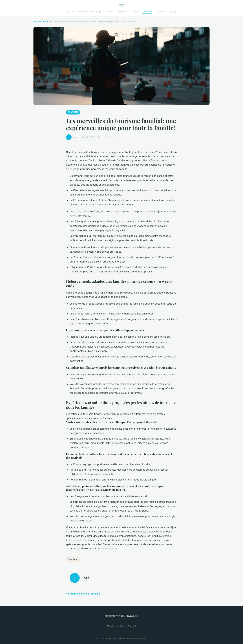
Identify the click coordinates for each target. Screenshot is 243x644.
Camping (96, 11)
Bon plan (83, 11)
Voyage (172, 11)
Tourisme (147, 11)
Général (122, 11)
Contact (132, 626)
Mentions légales (116, 626)
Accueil (71, 11)
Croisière (109, 11)
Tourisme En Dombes (122, 616)
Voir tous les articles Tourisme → (84, 594)
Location (134, 11)
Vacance (160, 11)
